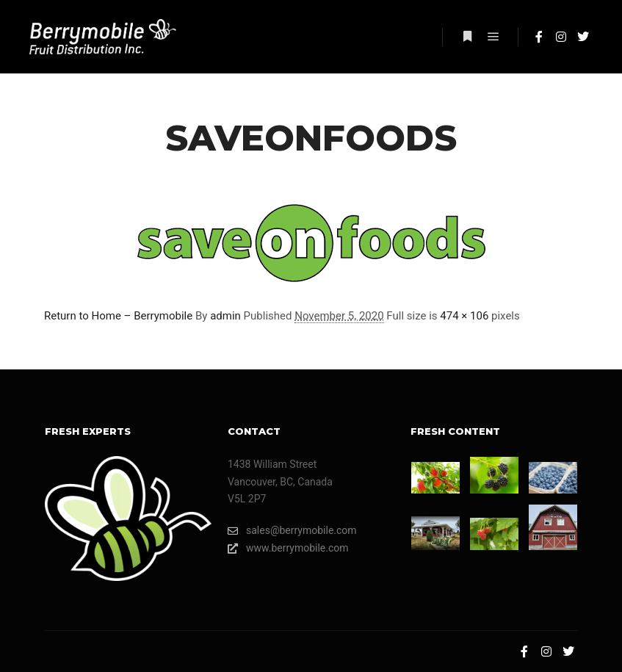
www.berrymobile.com (288, 548)
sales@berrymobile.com (292, 531)
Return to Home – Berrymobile (118, 316)
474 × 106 (464, 316)
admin (225, 316)
